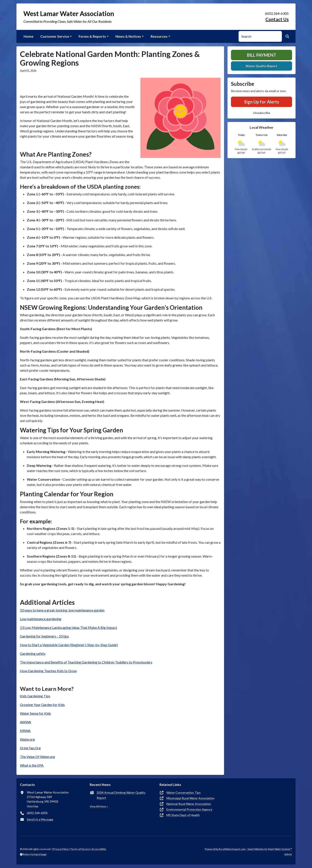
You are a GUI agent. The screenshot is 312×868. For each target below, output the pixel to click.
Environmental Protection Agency (189, 809)
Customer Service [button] (55, 36)
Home (28, 36)
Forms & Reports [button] (92, 36)
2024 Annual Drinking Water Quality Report (121, 795)
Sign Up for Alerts (262, 102)
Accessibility (99, 849)
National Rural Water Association (189, 804)
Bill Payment (262, 55)
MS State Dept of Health (183, 815)
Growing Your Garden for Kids (42, 705)
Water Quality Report (262, 66)
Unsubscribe (262, 113)
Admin (288, 854)
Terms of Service (80, 849)
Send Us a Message (40, 819)
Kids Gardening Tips (35, 696)
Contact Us (277, 19)
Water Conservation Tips (184, 793)
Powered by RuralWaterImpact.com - (248, 849)
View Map (32, 806)
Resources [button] (159, 36)
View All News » (99, 806)
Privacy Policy (61, 849)
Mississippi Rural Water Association (190, 798)
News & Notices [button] (128, 36)
